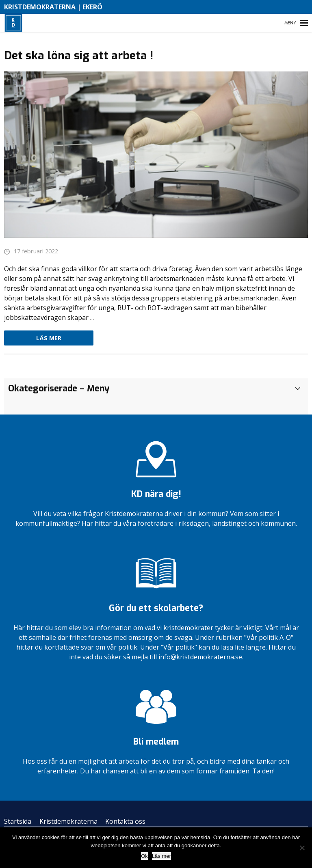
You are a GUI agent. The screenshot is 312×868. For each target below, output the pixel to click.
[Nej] (302, 848)
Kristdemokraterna (68, 821)
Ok (144, 856)
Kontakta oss (125, 821)
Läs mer (49, 338)
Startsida (18, 821)
